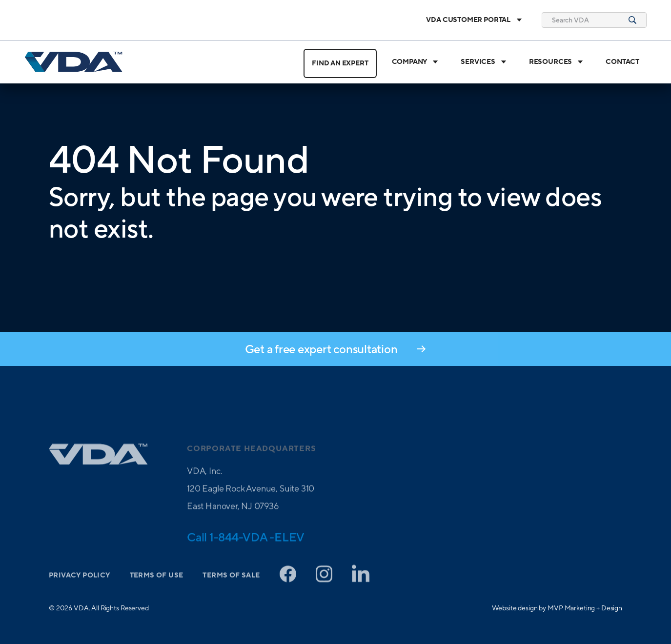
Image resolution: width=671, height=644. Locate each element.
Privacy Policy (80, 588)
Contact (622, 62)
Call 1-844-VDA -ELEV (246, 550)
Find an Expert (340, 63)
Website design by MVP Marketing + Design (557, 608)
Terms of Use (157, 588)
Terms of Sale (231, 588)
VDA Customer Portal (474, 20)
